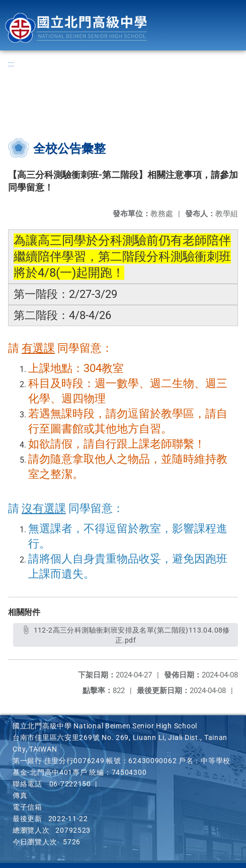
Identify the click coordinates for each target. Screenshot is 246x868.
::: (11, 64)
